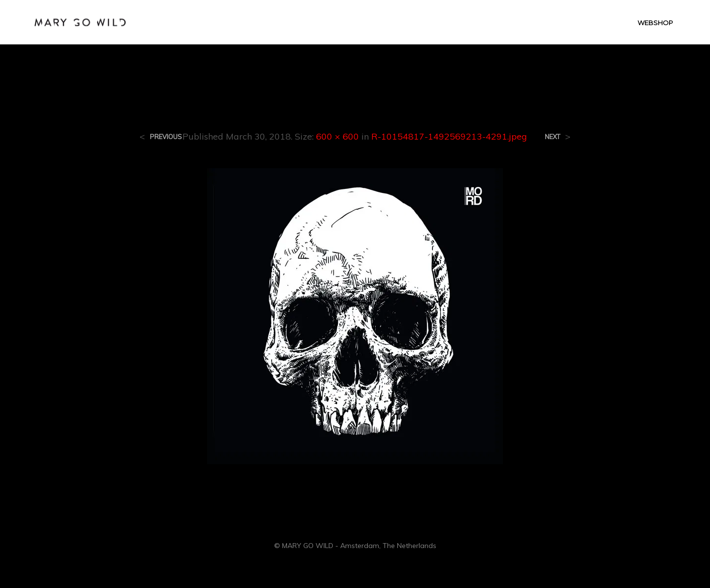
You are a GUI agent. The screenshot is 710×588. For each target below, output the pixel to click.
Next (552, 137)
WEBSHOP (655, 23)
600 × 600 (337, 136)
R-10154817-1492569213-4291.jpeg (449, 136)
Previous (166, 137)
